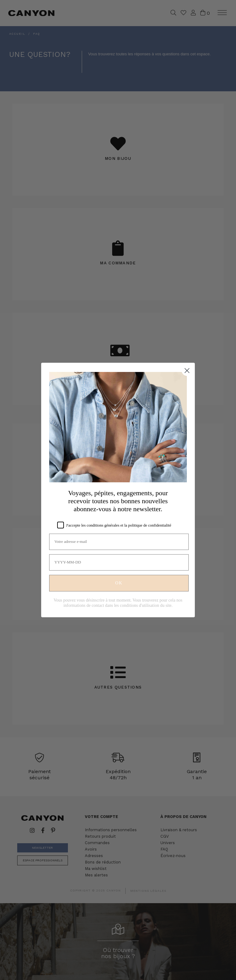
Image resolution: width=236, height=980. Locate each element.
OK (119, 583)
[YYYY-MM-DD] (119, 562)
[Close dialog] (187, 371)
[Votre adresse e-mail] (119, 542)
